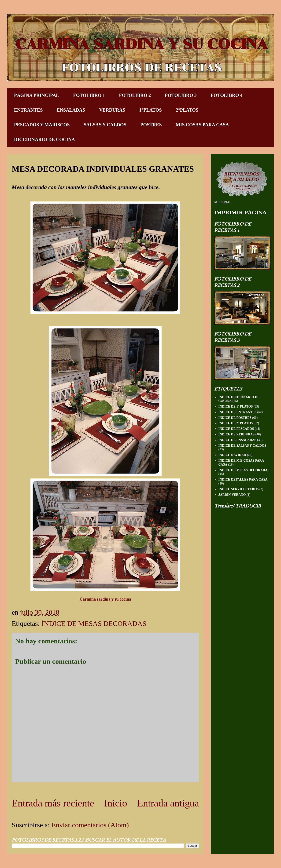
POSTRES (151, 125)
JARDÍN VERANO (232, 495)
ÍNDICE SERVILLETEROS (239, 489)
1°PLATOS (151, 110)
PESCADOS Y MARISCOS (42, 125)
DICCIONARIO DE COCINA (44, 139)
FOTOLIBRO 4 (227, 95)
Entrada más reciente (53, 803)
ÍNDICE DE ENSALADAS (237, 440)
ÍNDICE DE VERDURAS (237, 434)
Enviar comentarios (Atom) (90, 825)
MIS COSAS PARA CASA (202, 125)
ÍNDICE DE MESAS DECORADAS (94, 623)
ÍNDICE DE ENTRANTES (238, 412)
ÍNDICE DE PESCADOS (236, 429)
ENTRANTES (28, 110)
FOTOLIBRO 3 (181, 95)
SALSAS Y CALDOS (105, 125)
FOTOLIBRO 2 (135, 95)
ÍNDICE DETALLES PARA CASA (243, 480)
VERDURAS (112, 110)
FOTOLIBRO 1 (89, 95)
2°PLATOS (187, 110)
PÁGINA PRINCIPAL (37, 95)
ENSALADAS (71, 110)
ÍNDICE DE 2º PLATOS (236, 423)
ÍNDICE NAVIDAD (232, 455)
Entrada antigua (168, 803)
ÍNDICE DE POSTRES (235, 418)
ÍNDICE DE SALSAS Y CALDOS (242, 446)
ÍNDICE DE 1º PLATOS (236, 407)
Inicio (116, 803)
